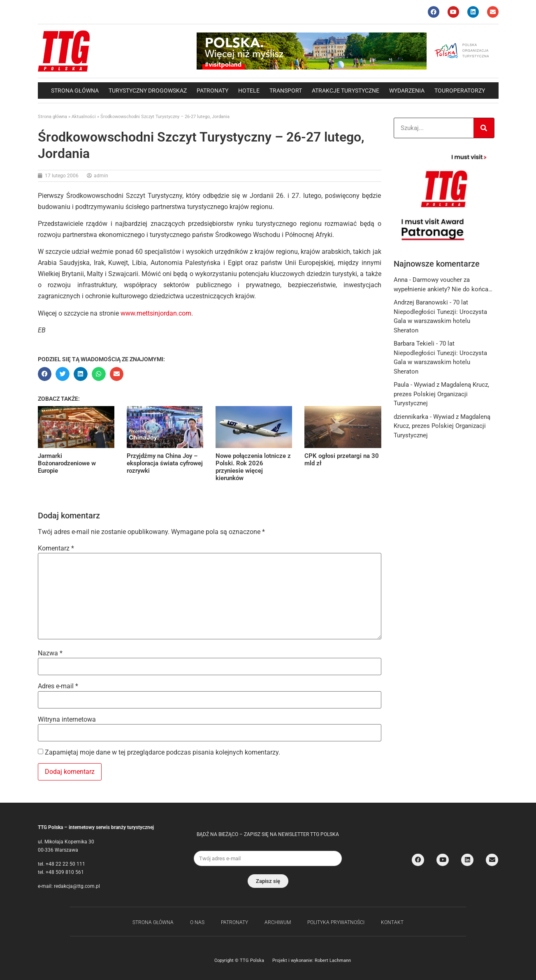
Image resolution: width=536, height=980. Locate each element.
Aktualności (84, 117)
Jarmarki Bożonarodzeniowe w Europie (67, 463)
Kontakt (392, 922)
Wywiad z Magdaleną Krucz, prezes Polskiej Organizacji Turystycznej (441, 394)
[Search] (484, 128)
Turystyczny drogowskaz (148, 91)
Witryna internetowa (67, 720)
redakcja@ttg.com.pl (77, 886)
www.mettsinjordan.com (156, 313)
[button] (45, 374)
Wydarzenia (407, 91)
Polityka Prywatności (336, 922)
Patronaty (212, 91)
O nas (197, 922)
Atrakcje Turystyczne (346, 91)
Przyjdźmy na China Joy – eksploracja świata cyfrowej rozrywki (165, 463)
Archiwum (278, 922)
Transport (286, 91)
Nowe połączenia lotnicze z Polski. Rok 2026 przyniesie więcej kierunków (253, 467)
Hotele (249, 91)
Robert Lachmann (333, 960)
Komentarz (56, 548)
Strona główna (75, 91)
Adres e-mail (58, 686)
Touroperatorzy (460, 91)
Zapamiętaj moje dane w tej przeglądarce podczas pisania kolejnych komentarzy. (162, 752)
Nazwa (50, 653)
